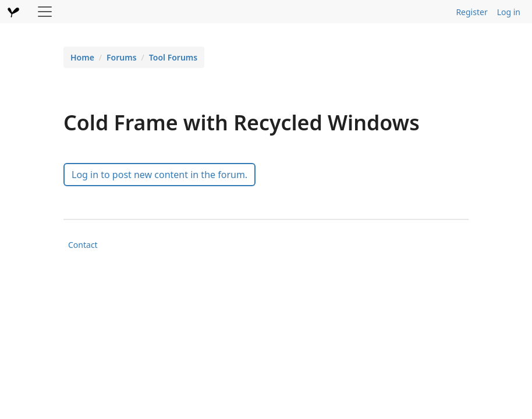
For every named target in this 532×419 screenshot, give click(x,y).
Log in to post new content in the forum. (159, 175)
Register (471, 12)
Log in (509, 12)
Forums (122, 57)
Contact (83, 245)
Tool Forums (173, 57)
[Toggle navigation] (45, 12)
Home (82, 57)
